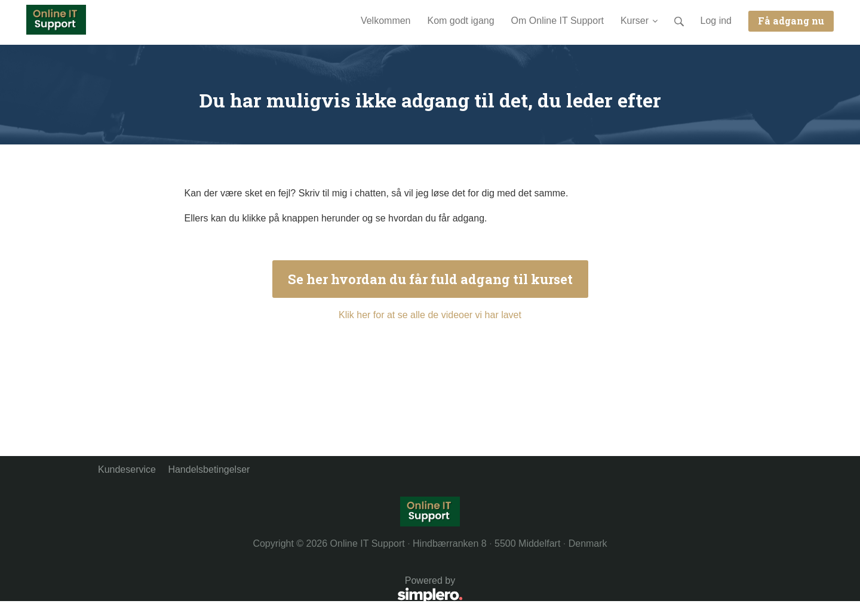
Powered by (280, 591)
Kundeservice (127, 469)
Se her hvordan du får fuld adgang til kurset (430, 279)
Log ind (716, 21)
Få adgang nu (791, 21)
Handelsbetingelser (209, 469)
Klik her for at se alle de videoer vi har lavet (430, 315)
